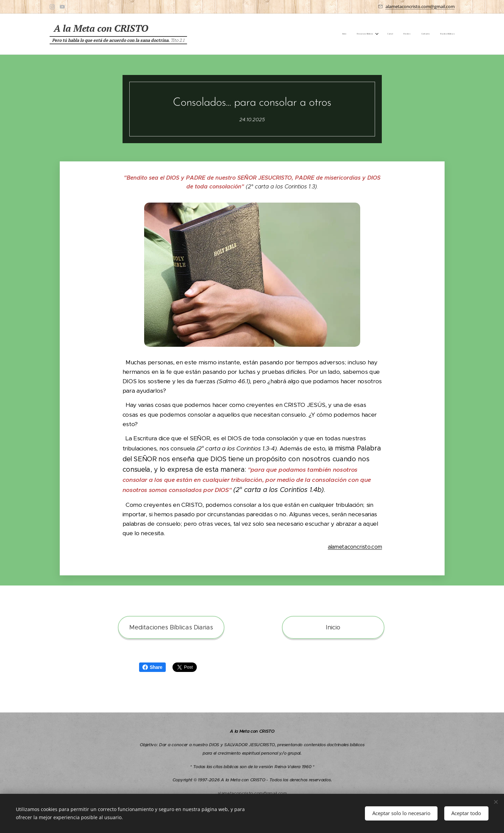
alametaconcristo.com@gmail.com (420, 6)
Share (152, 667)
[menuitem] (399, 34)
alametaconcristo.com (355, 547)
